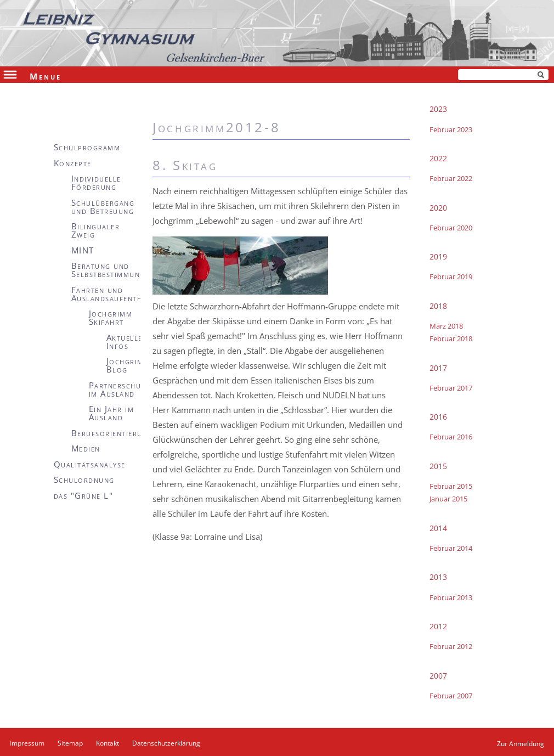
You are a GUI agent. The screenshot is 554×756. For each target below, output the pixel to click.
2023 (438, 109)
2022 (438, 158)
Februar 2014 (451, 548)
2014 (438, 528)
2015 (438, 466)
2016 (438, 417)
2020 (438, 208)
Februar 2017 (451, 388)
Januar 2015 (448, 499)
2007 (438, 676)
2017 (438, 368)
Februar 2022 (451, 178)
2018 (438, 306)
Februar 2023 (451, 129)
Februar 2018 (451, 338)
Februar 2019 (451, 277)
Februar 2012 (451, 646)
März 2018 (446, 326)
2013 (438, 577)
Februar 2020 (451, 228)
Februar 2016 (451, 437)
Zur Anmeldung (521, 744)
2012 (438, 626)
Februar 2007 (451, 696)
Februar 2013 (451, 597)
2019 (438, 256)
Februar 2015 (451, 486)
